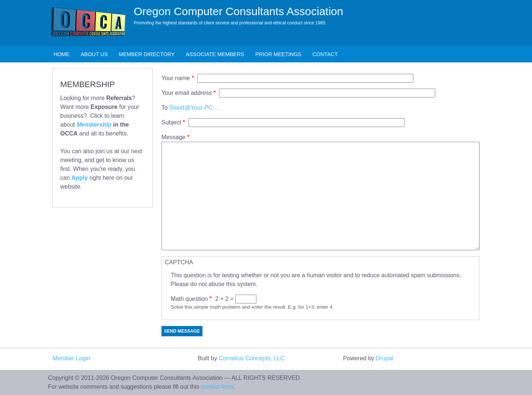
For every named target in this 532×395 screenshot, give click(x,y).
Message (173, 137)
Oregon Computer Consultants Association (238, 11)
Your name (176, 78)
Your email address (187, 93)
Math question (189, 299)
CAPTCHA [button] (179, 262)
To (165, 108)
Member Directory (147, 54)
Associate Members (215, 54)
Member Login (71, 358)
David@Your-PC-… (195, 108)
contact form (217, 387)
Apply (79, 178)
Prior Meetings (278, 54)
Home (62, 54)
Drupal (385, 358)
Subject (171, 122)
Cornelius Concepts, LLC (252, 358)
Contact (325, 54)
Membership (94, 125)
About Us (94, 54)
